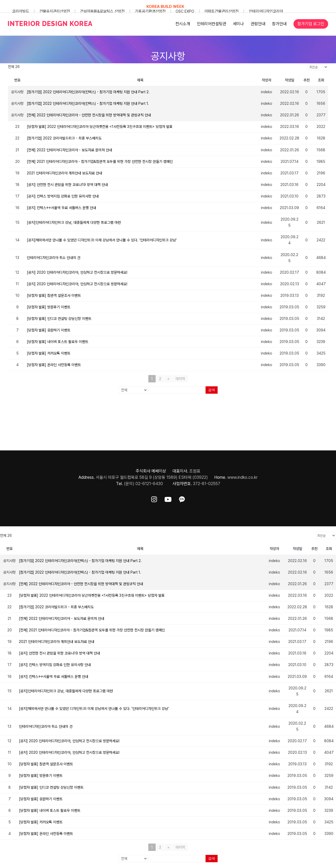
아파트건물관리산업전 (222, 11)
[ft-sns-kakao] (182, 498)
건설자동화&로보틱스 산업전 (102, 11)
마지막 (180, 379)
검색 (212, 390)
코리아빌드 (21, 11)
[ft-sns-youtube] (168, 498)
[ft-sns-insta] (154, 498)
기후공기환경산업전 (150, 11)
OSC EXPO (185, 11)
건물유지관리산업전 (55, 11)
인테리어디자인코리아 (266, 11)
